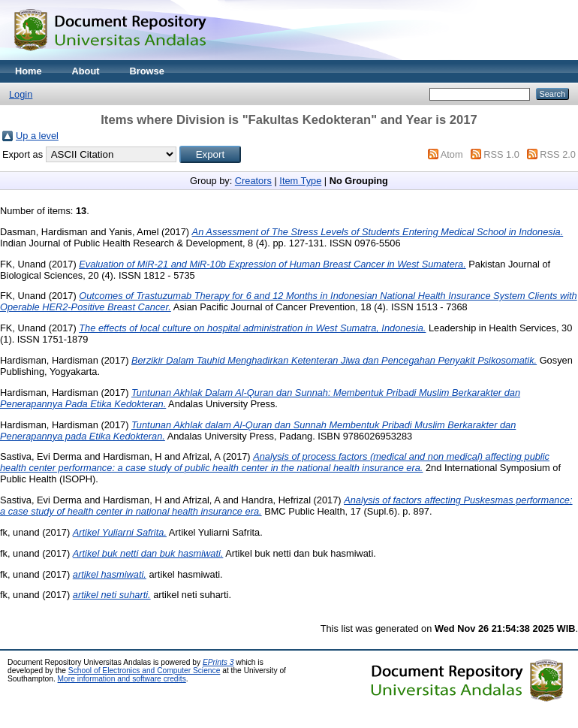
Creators (253, 181)
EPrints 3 (218, 662)
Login (21, 94)
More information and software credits (122, 679)
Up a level (37, 136)
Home (29, 71)
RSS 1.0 (501, 154)
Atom (452, 154)
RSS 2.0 (558, 154)
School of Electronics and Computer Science (144, 671)
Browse (147, 71)
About (86, 71)
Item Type (300, 181)
